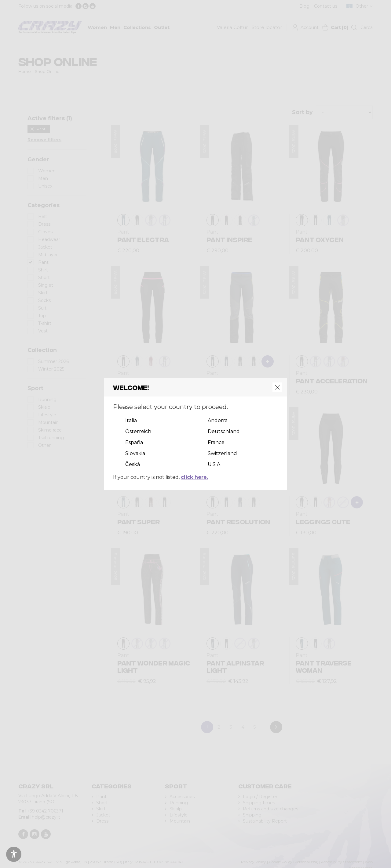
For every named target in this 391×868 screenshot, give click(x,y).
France (216, 442)
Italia (131, 420)
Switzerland (222, 453)
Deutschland (224, 431)
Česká (133, 464)
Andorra (218, 420)
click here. (194, 477)
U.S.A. (215, 464)
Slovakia (135, 453)
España (134, 442)
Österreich (138, 431)
